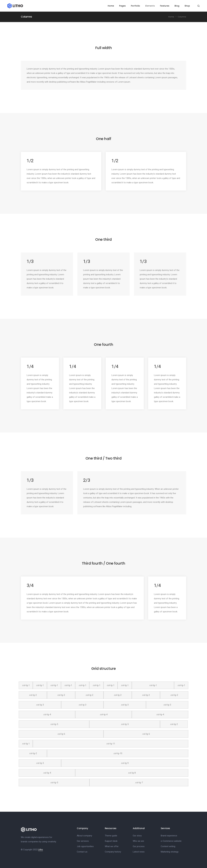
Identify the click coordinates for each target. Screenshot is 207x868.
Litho (41, 849)
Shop (187, 6)
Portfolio (136, 6)
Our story (137, 835)
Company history (113, 851)
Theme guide (111, 835)
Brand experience (169, 835)
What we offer (112, 846)
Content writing (168, 846)
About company (84, 835)
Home (111, 6)
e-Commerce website (171, 841)
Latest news (139, 851)
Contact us (82, 851)
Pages (123, 6)
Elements (150, 6)
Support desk (111, 841)
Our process (139, 846)
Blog (177, 6)
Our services (83, 841)
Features (165, 6)
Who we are (138, 841)
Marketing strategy (170, 851)
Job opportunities (85, 846)
